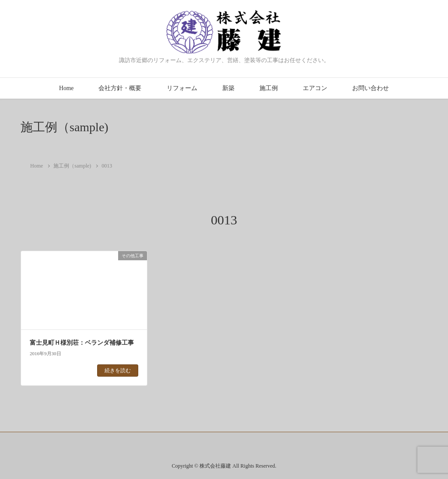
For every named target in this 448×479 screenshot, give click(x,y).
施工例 (269, 88)
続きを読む (118, 371)
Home (66, 88)
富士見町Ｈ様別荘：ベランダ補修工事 (82, 343)
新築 (228, 88)
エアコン (315, 88)
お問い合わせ (371, 88)
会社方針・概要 (120, 88)
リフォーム (182, 88)
